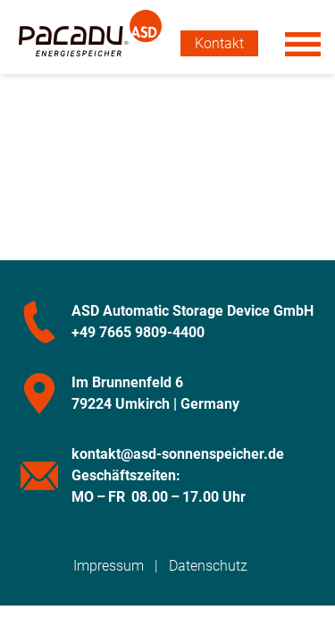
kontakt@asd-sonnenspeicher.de (178, 454)
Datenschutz (208, 566)
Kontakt (219, 43)
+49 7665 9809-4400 (138, 332)
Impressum (109, 566)
